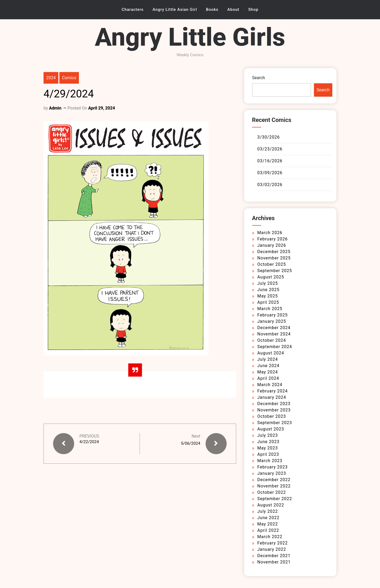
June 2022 (268, 518)
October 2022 (272, 492)
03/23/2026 (270, 149)
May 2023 (268, 448)
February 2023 (272, 467)
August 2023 (271, 429)
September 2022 (275, 499)
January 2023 (272, 473)
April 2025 (268, 302)
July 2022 (268, 511)
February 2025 (272, 315)
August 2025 (271, 277)
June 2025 (268, 290)
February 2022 (272, 543)
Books (212, 10)
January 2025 (272, 321)
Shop (253, 10)
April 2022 (268, 530)
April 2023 (268, 454)
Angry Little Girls (190, 37)
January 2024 (272, 397)
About (233, 10)
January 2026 (272, 245)
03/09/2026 (270, 173)
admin (55, 108)
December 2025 (274, 252)
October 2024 (272, 340)
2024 (51, 78)
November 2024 (274, 334)
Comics (69, 78)
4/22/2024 (89, 442)
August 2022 (271, 505)
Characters (133, 10)
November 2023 (274, 410)
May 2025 (268, 296)
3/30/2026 (269, 137)
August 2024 (271, 353)
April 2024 (268, 378)
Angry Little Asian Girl (175, 10)
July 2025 (268, 283)
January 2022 (272, 549)
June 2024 (268, 366)
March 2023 (270, 461)
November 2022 (274, 486)
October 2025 (272, 264)
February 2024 (272, 391)
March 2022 (270, 537)
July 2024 (268, 359)
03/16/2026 (270, 161)
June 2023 (268, 442)
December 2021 (274, 556)
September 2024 (275, 347)
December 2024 (274, 328)
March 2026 (270, 233)
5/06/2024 (190, 443)
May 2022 (268, 524)
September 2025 (275, 271)
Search (258, 78)
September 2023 (275, 423)
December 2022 (274, 480)
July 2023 (268, 435)
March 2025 (270, 309)
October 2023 (272, 416)
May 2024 (268, 372)
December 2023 (274, 404)
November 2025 (274, 258)
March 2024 (270, 385)
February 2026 (272, 239)
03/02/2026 (270, 185)
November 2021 (274, 562)
